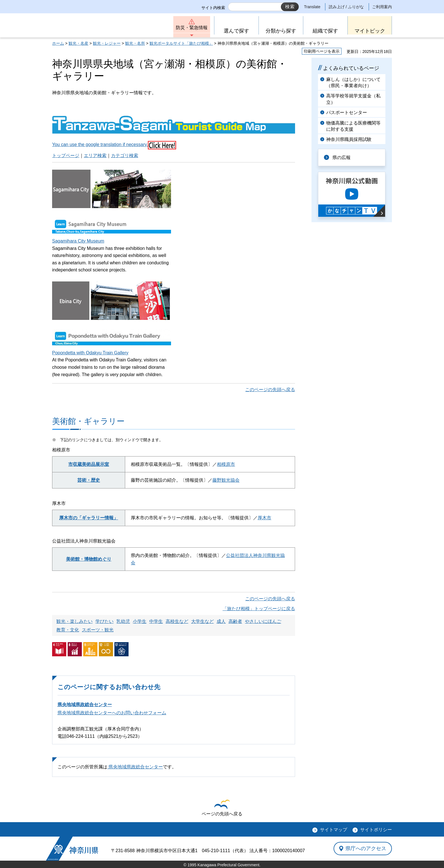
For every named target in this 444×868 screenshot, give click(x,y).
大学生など (202, 621)
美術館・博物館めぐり (89, 559)
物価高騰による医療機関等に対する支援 (353, 126)
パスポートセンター (347, 112)
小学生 (140, 621)
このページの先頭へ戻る (270, 390)
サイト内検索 (213, 8)
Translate (312, 7)
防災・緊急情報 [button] (192, 28)
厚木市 (264, 518)
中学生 (156, 621)
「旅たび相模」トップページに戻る (259, 609)
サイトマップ (334, 830)
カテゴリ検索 (125, 156)
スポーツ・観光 (98, 630)
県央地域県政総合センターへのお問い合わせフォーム (112, 713)
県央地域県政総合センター (85, 705)
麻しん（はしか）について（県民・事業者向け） (353, 82)
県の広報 (341, 157)
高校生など (177, 621)
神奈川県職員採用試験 (349, 139)
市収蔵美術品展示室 (89, 464)
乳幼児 (123, 621)
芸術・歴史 (89, 480)
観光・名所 (135, 43)
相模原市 (226, 464)
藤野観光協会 (226, 480)
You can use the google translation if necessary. (100, 144)
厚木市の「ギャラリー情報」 (89, 518)
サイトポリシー (376, 830)
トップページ (66, 156)
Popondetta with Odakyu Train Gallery (90, 353)
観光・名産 (78, 43)
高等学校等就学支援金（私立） (353, 99)
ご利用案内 (382, 7)
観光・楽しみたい (74, 621)
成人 (221, 621)
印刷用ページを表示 (322, 51)
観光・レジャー (107, 43)
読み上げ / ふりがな (346, 7)
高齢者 (235, 621)
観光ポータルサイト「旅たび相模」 (181, 43)
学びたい (104, 621)
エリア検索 (95, 156)
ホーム (58, 43)
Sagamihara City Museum (78, 241)
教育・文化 (68, 630)
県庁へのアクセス (366, 848)
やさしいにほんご (263, 621)
